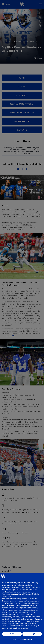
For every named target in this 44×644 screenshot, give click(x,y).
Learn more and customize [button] (22, 639)
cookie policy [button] (6, 596)
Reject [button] (12, 634)
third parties (6, 601)
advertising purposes (9, 610)
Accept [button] (32, 634)
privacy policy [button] (7, 587)
